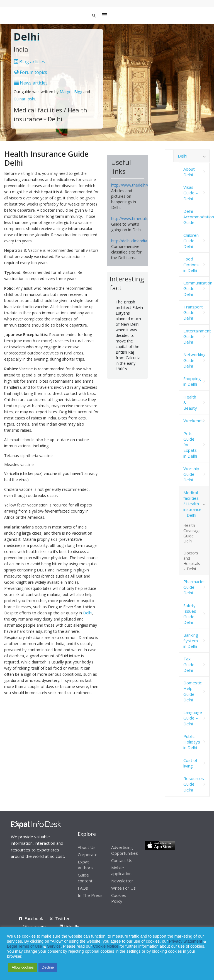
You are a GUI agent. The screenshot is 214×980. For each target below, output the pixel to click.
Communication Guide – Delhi (196, 289)
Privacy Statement (185, 941)
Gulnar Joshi (24, 99)
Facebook (34, 918)
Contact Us (122, 860)
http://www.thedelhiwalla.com (138, 185)
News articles (31, 83)
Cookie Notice (106, 946)
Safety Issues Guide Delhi (190, 614)
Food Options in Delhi (191, 265)
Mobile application (121, 871)
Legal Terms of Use (25, 946)
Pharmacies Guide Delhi (194, 587)
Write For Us (123, 888)
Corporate (88, 855)
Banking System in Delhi (191, 641)
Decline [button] (48, 967)
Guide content (85, 878)
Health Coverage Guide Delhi (192, 533)
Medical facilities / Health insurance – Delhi (192, 504)
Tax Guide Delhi (189, 664)
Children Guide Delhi (191, 241)
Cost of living (190, 763)
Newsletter (122, 881)
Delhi (88, 613)
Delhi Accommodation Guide (196, 217)
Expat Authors (85, 865)
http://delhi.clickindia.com (134, 241)
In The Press (90, 895)
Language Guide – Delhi (193, 718)
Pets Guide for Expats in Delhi (190, 445)
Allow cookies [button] (23, 967)
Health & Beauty (190, 403)
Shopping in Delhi (192, 381)
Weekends (194, 421)
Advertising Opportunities (125, 850)
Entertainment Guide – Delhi (196, 336)
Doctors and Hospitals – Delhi (192, 561)
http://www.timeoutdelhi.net (136, 219)
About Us (87, 847)
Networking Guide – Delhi (194, 360)
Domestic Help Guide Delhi (193, 691)
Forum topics (31, 72)
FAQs (83, 888)
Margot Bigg (71, 92)
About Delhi (189, 172)
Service (54, 946)
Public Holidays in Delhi (192, 742)
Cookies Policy (119, 898)
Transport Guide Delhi (193, 312)
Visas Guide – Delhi (191, 193)
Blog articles (29, 62)
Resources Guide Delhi (194, 784)
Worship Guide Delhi (191, 474)
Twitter (62, 918)
